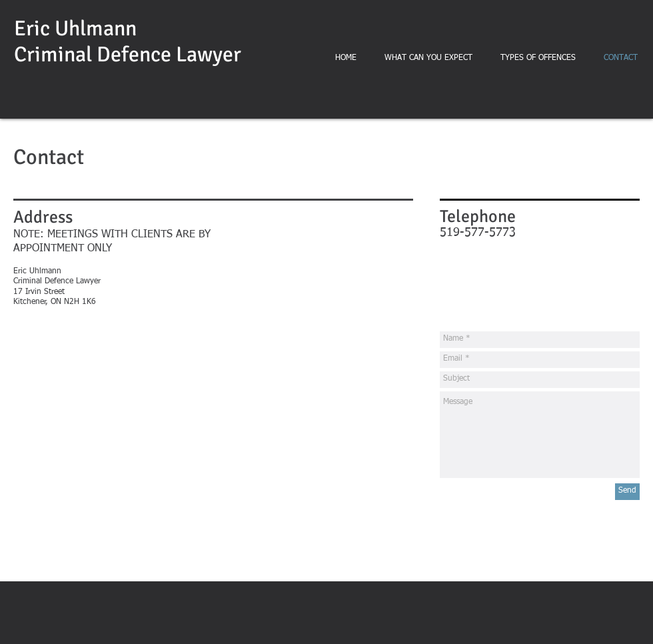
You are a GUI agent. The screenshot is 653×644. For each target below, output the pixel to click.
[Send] (627, 492)
